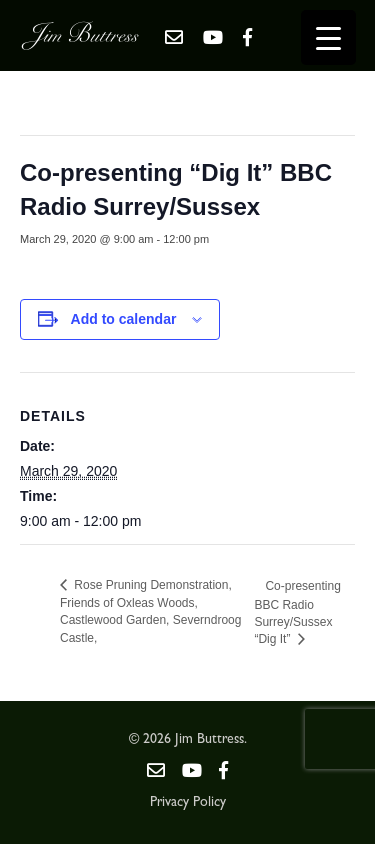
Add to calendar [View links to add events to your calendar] (124, 319)
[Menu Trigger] (328, 37)
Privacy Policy (188, 803)
